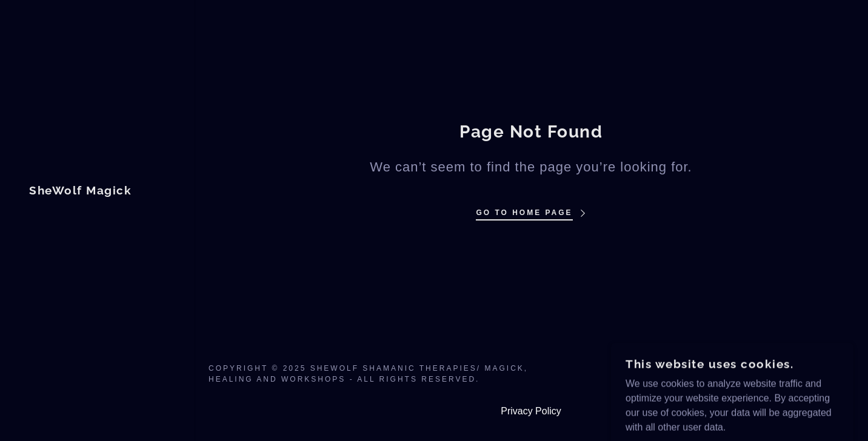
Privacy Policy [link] (531, 411)
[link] (80, 191)
